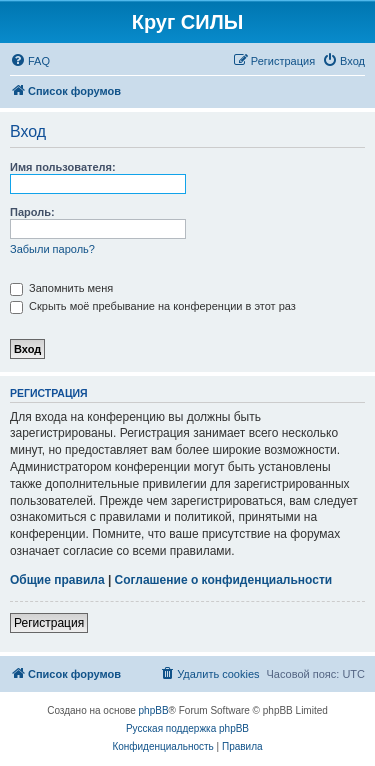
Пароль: (32, 212)
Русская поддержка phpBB (187, 728)
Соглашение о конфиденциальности (224, 580)
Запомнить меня (61, 288)
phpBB (154, 710)
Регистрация (49, 623)
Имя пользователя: (63, 167)
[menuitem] (30, 61)
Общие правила (57, 580)
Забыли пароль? (52, 249)
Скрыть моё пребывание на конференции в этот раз (153, 306)
